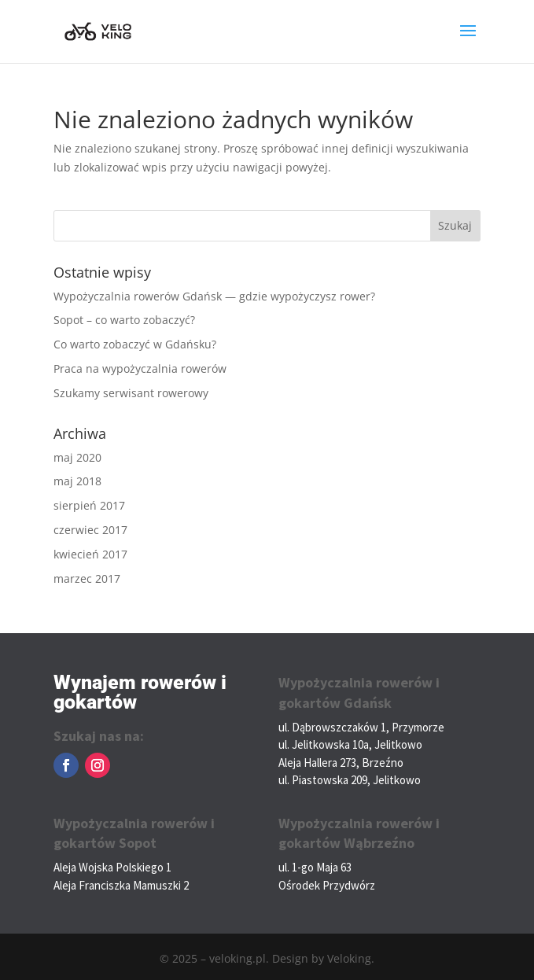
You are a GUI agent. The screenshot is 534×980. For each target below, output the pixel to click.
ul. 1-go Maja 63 (315, 867)
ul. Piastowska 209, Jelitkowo (350, 780)
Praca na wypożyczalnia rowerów (140, 368)
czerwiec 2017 (90, 530)
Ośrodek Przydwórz (327, 885)
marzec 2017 (87, 578)
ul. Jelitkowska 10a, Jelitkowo (350, 744)
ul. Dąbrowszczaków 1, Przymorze (361, 727)
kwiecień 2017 (90, 554)
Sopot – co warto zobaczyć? (124, 320)
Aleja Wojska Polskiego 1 (112, 867)
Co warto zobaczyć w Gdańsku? (135, 344)
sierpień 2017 (89, 505)
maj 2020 (77, 457)
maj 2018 (77, 481)
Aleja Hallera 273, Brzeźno (341, 763)
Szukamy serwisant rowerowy (131, 393)
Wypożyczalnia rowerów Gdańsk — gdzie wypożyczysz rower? (214, 296)
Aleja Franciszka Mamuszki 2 (121, 885)
